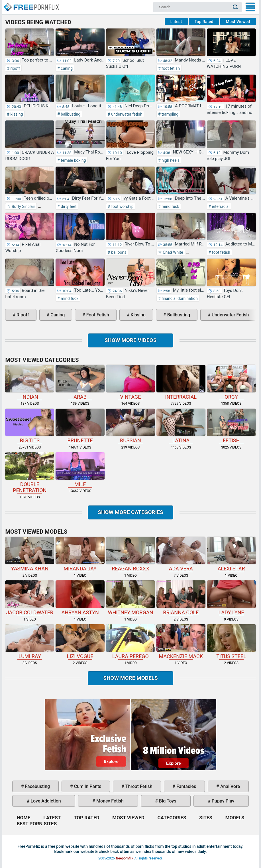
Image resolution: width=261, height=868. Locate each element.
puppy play (222, 801)
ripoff (15, 68)
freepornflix (125, 858)
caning (66, 68)
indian (30, 382)
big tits (30, 426)
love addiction (45, 801)
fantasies (186, 786)
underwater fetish (126, 114)
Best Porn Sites (37, 824)
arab (80, 382)
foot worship (122, 206)
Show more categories (130, 512)
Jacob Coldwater (30, 598)
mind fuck (170, 206)
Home (31, 5)
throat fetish (138, 786)
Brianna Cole (181, 598)
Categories (172, 818)
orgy (231, 382)
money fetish (109, 801)
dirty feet (68, 206)
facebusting (37, 786)
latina (181, 426)
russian (130, 426)
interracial (220, 206)
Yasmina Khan (30, 554)
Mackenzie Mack (181, 642)
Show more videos (131, 340)
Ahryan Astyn (80, 598)
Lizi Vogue (80, 642)
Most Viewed (238, 22)
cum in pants (87, 786)
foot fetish (170, 68)
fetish (231, 426)
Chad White (173, 252)
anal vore (230, 786)
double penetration (30, 473)
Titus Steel (231, 642)
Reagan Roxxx (130, 554)
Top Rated (204, 22)
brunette (80, 426)
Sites (206, 818)
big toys (167, 801)
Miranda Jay (80, 554)
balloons (118, 252)
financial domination (179, 298)
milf (80, 470)
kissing (16, 114)
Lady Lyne (231, 598)
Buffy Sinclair (23, 206)
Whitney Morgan (130, 598)
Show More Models (130, 678)
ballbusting (70, 114)
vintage (130, 382)
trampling (170, 114)
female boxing (73, 160)
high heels (170, 160)
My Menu (250, 7)
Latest (176, 22)
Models (235, 818)
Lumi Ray (30, 642)
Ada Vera (181, 554)
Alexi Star (231, 554)
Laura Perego (130, 642)
